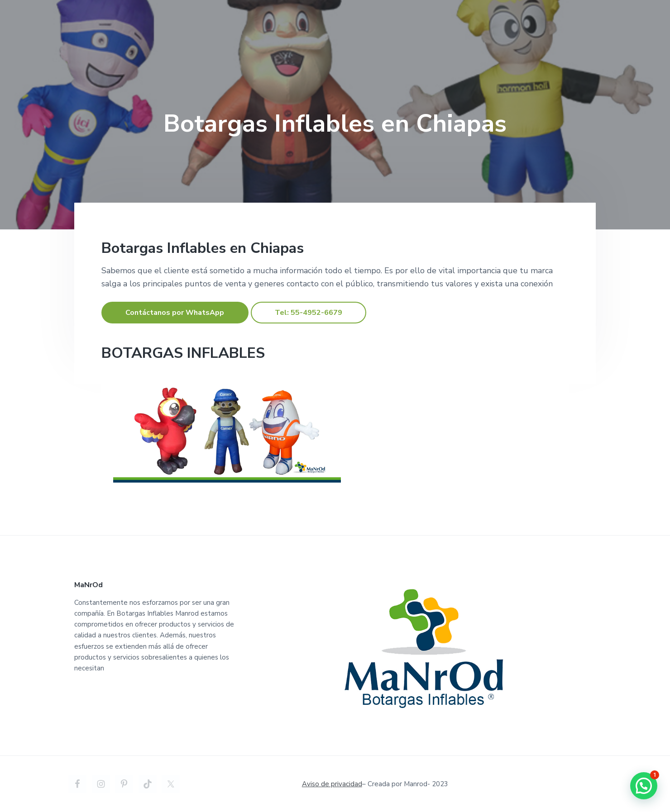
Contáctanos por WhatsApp (175, 313)
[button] (644, 786)
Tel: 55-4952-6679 (309, 313)
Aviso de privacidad (332, 784)
